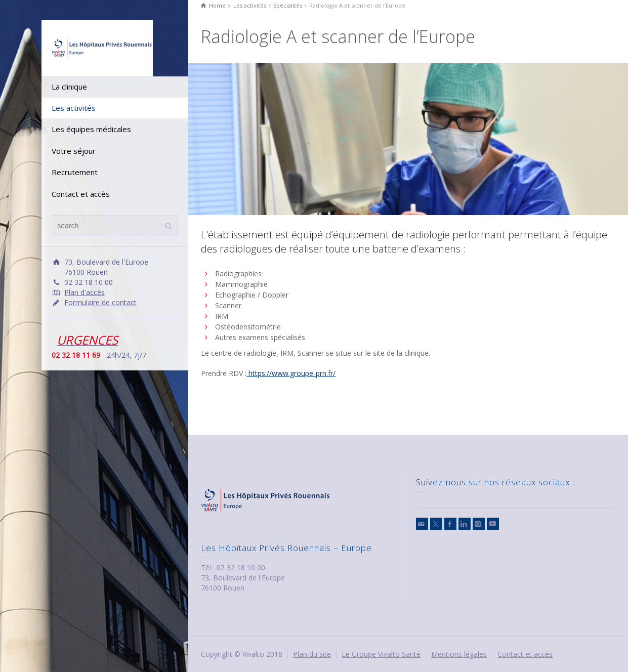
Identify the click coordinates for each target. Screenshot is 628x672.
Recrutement (75, 172)
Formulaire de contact (100, 302)
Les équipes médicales (91, 129)
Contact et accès (81, 194)
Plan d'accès (85, 292)
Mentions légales (459, 654)
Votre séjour (74, 151)
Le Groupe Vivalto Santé (381, 654)
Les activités (74, 108)
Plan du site (312, 654)
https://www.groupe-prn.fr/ (291, 373)
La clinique (69, 87)
